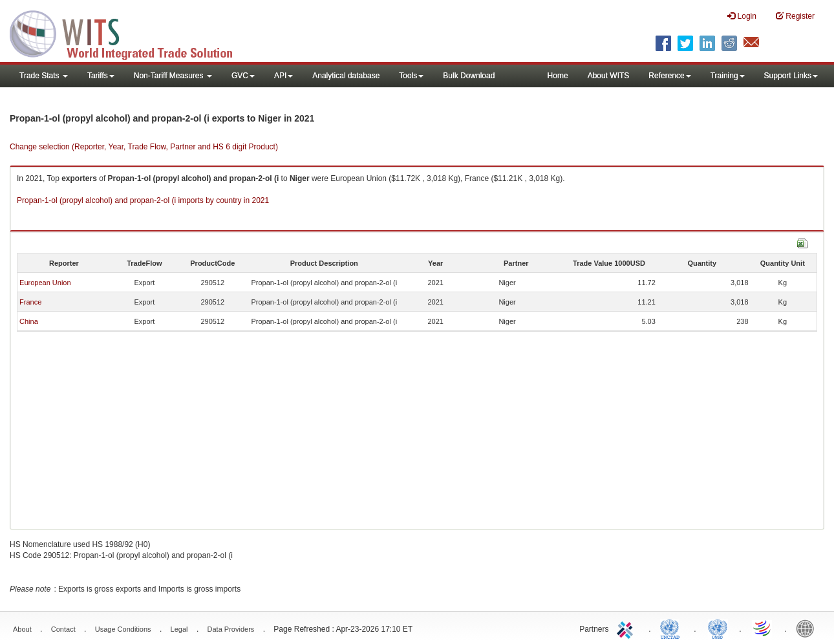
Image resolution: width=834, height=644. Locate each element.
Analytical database (346, 76)
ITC (627, 628)
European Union (45, 283)
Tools (411, 76)
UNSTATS (718, 628)
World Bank (808, 628)
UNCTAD (672, 628)
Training (728, 76)
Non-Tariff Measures (173, 76)
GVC (243, 76)
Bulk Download (469, 76)
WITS (129, 32)
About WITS (609, 76)
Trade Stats (44, 76)
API (283, 76)
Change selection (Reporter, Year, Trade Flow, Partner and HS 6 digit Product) (144, 147)
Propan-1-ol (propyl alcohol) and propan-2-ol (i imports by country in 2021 (143, 200)
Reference (669, 76)
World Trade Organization (763, 628)
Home (558, 76)
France (30, 302)
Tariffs (101, 76)
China (29, 321)
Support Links (791, 76)
